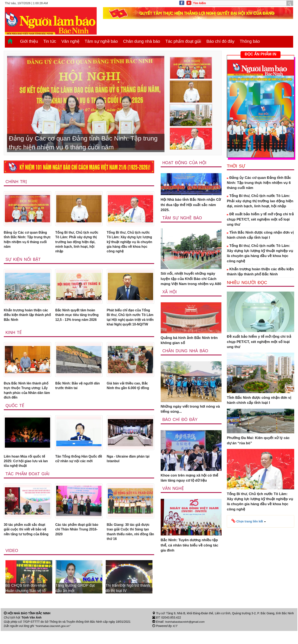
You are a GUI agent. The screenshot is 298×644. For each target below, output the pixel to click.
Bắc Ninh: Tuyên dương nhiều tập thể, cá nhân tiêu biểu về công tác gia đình (190, 546)
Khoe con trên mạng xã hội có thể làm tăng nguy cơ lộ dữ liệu (190, 478)
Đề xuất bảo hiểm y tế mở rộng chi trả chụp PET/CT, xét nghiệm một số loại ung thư (260, 219)
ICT (175, 639)
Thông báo (250, 41)
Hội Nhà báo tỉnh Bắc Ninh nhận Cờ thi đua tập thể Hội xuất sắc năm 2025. (191, 205)
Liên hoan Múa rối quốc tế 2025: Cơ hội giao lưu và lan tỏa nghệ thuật (27, 472)
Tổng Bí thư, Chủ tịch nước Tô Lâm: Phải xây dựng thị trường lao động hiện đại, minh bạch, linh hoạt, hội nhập (78, 243)
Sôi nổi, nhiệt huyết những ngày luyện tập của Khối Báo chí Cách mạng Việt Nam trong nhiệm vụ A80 (191, 279)
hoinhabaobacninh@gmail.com (185, 635)
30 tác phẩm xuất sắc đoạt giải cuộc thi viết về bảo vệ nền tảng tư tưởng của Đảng (27, 544)
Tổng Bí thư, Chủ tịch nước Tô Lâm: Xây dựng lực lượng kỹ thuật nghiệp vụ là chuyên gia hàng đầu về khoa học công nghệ (130, 243)
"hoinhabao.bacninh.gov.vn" (53, 639)
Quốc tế (15, 416)
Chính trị (16, 182)
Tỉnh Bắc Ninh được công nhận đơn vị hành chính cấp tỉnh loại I (260, 235)
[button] (249, 521)
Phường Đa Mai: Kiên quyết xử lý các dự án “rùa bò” (258, 440)
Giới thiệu (29, 41)
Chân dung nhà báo (142, 41)
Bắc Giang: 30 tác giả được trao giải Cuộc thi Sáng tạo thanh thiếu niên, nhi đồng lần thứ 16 (130, 544)
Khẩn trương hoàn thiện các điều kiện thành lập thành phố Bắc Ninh (24, 318)
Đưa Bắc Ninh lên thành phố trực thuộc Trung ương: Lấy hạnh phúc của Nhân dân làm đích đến (27, 400)
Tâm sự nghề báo (101, 41)
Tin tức (50, 41)
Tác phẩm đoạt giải (183, 41)
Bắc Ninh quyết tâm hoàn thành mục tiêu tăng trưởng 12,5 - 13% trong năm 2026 (78, 318)
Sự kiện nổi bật (23, 261)
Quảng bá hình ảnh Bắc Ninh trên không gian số (189, 341)
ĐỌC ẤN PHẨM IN (261, 54)
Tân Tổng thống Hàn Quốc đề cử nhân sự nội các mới (78, 469)
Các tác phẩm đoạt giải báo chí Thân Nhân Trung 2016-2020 (79, 542)
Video (12, 564)
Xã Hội (170, 292)
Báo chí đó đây (220, 41)
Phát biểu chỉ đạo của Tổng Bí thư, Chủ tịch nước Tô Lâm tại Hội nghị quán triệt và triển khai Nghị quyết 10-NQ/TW (130, 323)
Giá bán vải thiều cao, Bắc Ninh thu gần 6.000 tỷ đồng (130, 395)
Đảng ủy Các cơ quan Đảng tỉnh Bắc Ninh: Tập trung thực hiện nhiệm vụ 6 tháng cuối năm (27, 240)
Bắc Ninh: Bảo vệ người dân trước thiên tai (76, 395)
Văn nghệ (71, 41)
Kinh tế (14, 341)
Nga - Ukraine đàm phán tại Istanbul (130, 469)
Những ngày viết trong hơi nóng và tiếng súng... (190, 409)
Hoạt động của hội (185, 163)
